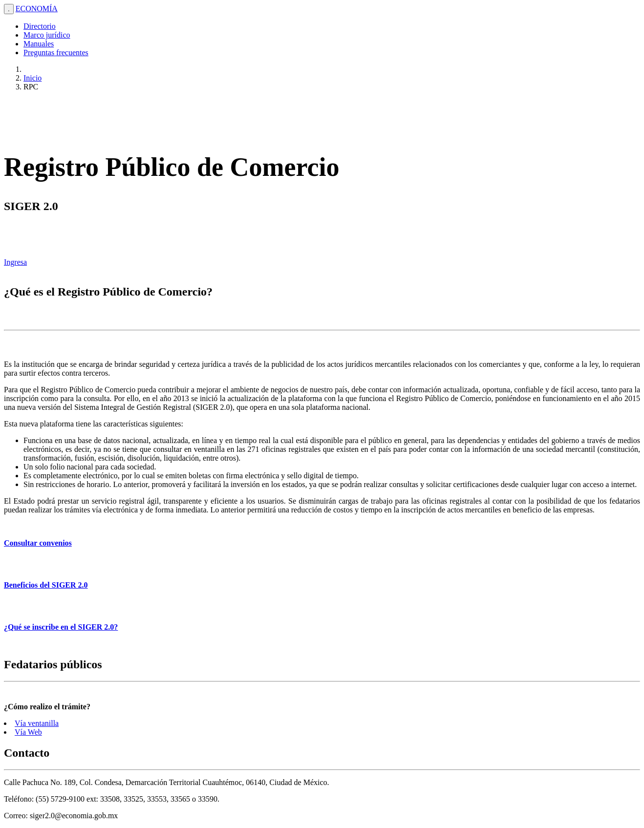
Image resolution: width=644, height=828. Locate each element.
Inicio (32, 78)
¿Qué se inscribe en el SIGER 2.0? (61, 627)
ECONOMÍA (37, 9)
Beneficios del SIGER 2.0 (46, 585)
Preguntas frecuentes (56, 53)
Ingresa (15, 262)
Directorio (40, 26)
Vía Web (28, 732)
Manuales (39, 44)
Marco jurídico (47, 35)
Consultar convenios (38, 543)
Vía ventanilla (37, 723)
